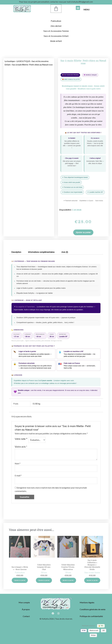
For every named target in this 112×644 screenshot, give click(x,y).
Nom (18, 463)
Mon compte (24, 602)
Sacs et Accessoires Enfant (56, 36)
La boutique (10, 61)
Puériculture (56, 21)
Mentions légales (87, 602)
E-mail (18, 475)
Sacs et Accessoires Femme (56, 31)
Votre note (21, 439)
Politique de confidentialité (91, 616)
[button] (78, 8)
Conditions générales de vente (93, 609)
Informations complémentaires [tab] (41, 252)
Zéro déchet (56, 26)
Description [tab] (16, 252)
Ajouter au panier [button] (20, 580)
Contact (26, 616)
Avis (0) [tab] (65, 252)
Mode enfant (56, 41)
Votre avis (21, 447)
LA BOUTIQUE (23, 61)
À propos (26, 609)
